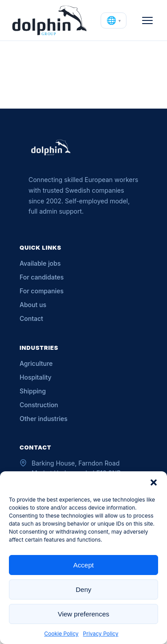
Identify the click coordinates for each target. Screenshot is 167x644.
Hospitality (36, 377)
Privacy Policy (100, 634)
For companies (42, 291)
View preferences (84, 614)
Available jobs (40, 263)
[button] (154, 482)
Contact (31, 318)
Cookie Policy (61, 634)
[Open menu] (147, 20)
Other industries (43, 419)
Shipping (33, 391)
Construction (39, 405)
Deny (83, 589)
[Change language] (114, 20)
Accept (84, 565)
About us (33, 305)
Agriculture (36, 363)
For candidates (42, 277)
